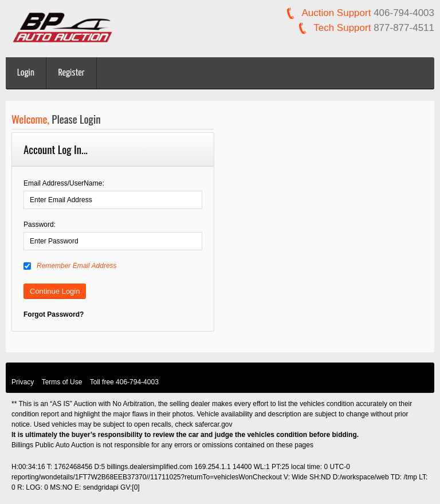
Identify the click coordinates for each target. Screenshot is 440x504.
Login (26, 73)
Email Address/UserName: (64, 183)
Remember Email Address (70, 266)
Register (72, 73)
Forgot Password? (54, 314)
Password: (40, 225)
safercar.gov (213, 424)
